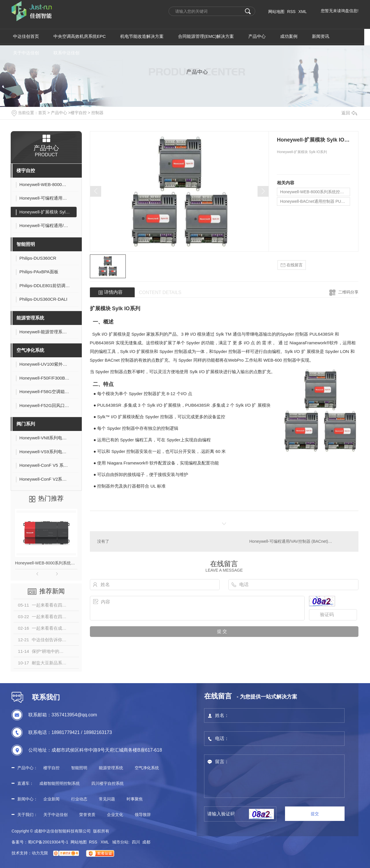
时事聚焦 (135, 799)
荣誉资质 (87, 815)
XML (303, 12)
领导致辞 (143, 815)
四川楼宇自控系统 (108, 783)
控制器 (97, 113)
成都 (146, 842)
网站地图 (276, 12)
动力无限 (40, 853)
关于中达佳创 (55, 815)
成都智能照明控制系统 (60, 783)
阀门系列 (26, 424)
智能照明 (26, 244)
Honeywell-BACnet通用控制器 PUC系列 (315, 201)
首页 (42, 113)
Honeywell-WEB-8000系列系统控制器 (46, 563)
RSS (292, 12)
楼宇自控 (79, 113)
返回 (349, 113)
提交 (315, 814)
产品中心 (59, 113)
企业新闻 (51, 799)
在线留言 (292, 265)
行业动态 (79, 799)
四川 (136, 842)
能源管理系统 (30, 318)
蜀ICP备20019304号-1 (48, 842)
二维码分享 (348, 292)
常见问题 (107, 799)
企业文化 (115, 815)
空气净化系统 (30, 350)
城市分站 (120, 842)
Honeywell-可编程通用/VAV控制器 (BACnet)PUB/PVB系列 (300, 541)
